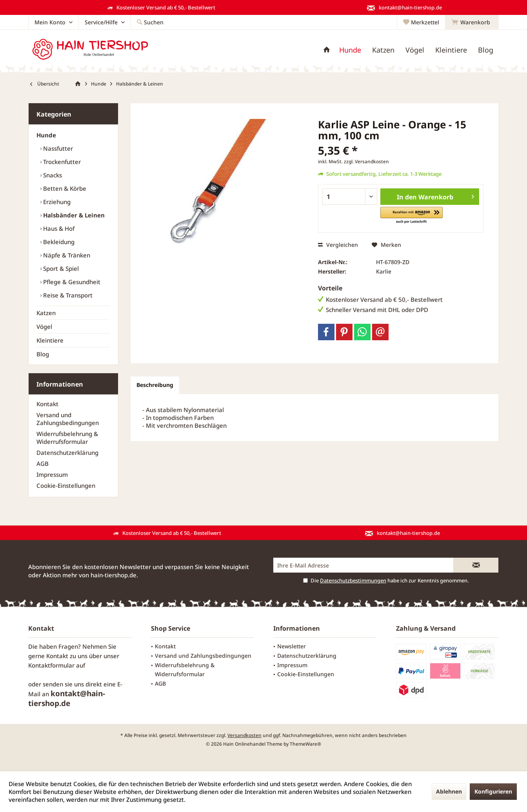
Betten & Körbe (64, 188)
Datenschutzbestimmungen (353, 580)
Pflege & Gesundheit (71, 282)
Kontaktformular (51, 665)
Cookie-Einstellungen (66, 485)
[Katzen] (383, 50)
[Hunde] (350, 50)
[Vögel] (415, 50)
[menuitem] (472, 22)
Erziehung (56, 202)
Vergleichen (338, 245)
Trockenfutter (61, 162)
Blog (43, 354)
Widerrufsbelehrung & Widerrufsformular (67, 438)
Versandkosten (244, 735)
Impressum (52, 474)
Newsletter (292, 646)
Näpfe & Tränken (66, 255)
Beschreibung (155, 385)
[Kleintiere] (451, 50)
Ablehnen (449, 791)
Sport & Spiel (60, 268)
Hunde (46, 135)
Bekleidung (58, 242)
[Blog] (486, 50)
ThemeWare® (305, 744)
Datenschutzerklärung (67, 453)
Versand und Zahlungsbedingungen (68, 419)
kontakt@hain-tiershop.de (67, 698)
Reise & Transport (67, 295)
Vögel (44, 327)
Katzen (46, 313)
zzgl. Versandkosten (366, 161)
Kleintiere (50, 340)
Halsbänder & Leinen (73, 215)
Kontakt (47, 404)
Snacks (52, 175)
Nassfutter (57, 148)
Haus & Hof (58, 228)
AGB (43, 463)
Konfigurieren (493, 791)
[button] (412, 216)
